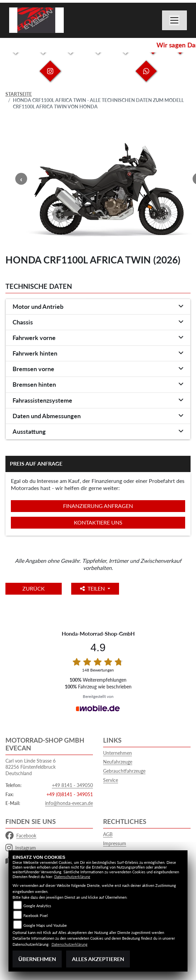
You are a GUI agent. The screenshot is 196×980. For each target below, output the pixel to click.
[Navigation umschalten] (175, 20)
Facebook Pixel (36, 915)
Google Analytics (37, 906)
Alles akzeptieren (98, 959)
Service (111, 780)
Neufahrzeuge (118, 762)
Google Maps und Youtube (45, 925)
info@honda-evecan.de (69, 803)
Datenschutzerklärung (72, 877)
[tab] (98, 307)
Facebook (21, 836)
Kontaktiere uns (98, 522)
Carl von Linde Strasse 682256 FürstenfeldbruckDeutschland (31, 767)
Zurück (34, 588)
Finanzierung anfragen (98, 506)
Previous (21, 179)
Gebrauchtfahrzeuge (124, 771)
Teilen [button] (93, 588)
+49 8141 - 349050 (72, 785)
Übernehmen (37, 959)
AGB (108, 834)
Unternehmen (117, 753)
